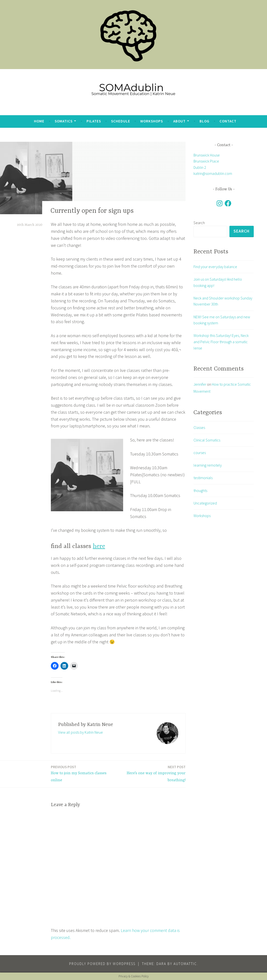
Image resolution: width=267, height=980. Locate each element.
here (99, 546)
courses (200, 453)
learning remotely (208, 466)
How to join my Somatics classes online (83, 773)
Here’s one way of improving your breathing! (153, 773)
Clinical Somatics (207, 440)
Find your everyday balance (215, 267)
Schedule (121, 121)
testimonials (203, 478)
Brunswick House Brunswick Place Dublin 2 (207, 161)
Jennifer (200, 384)
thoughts (200, 491)
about (179, 121)
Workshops (152, 121)
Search (199, 223)
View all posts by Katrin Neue (80, 732)
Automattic (185, 964)
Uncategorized (205, 503)
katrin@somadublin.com (213, 173)
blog (204, 121)
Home (39, 121)
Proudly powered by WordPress (102, 964)
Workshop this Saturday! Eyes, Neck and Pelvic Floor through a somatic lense (221, 342)
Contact (228, 121)
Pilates (94, 121)
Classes (199, 428)
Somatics (64, 121)
